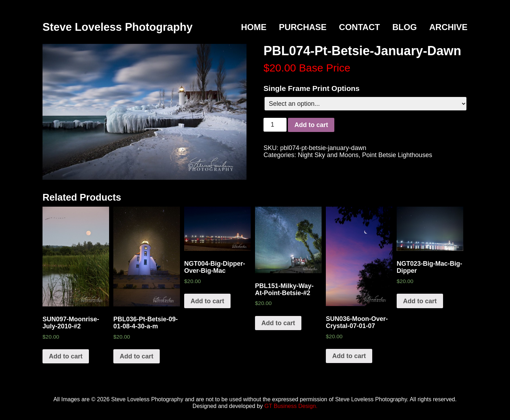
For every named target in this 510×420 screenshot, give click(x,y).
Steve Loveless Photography (118, 27)
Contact (359, 27)
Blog (405, 27)
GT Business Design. (291, 406)
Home (254, 27)
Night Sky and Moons (328, 155)
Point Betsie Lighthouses (397, 155)
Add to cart (311, 125)
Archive (448, 27)
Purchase (303, 27)
